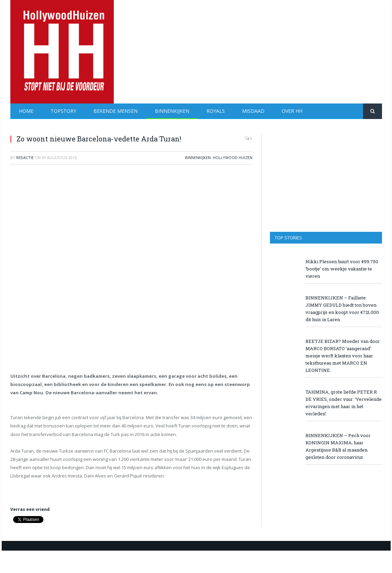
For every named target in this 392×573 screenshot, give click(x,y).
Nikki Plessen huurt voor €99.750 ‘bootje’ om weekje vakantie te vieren (342, 269)
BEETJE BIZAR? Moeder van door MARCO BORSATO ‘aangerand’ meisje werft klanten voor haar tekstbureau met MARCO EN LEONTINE (343, 356)
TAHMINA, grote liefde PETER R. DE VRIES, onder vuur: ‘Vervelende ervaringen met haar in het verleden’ (344, 403)
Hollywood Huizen (233, 157)
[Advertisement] (257, 48)
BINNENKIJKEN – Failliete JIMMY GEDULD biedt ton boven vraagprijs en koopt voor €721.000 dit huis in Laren (342, 309)
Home (26, 111)
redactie (25, 157)
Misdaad (253, 111)
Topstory (63, 111)
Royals (216, 111)
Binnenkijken (172, 111)
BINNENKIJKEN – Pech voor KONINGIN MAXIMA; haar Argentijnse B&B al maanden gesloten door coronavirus (338, 446)
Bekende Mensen (115, 111)
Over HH (292, 111)
